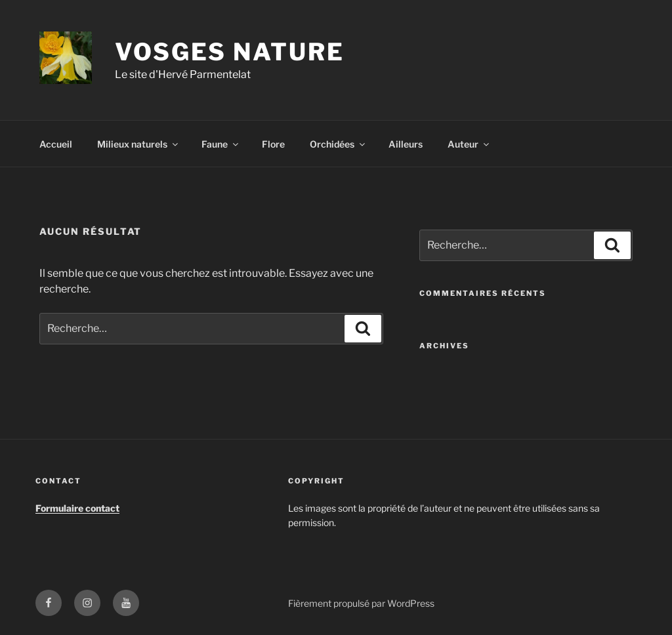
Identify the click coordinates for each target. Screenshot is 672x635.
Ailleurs (406, 144)
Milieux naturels (138, 144)
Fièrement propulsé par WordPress (361, 603)
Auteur (469, 144)
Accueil (56, 144)
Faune (221, 144)
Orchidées (338, 144)
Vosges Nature (229, 52)
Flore (273, 144)
